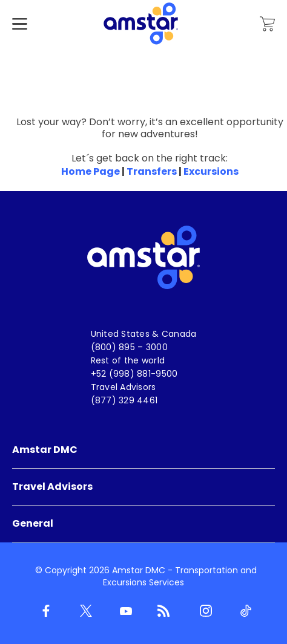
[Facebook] (44, 611)
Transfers (152, 171)
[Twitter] (84, 611)
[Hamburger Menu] (20, 42)
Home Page (91, 171)
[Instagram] (203, 611)
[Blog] (163, 611)
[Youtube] (124, 611)
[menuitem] (143, 450)
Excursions (211, 171)
